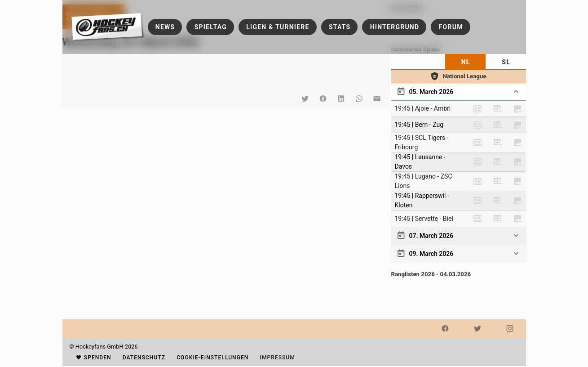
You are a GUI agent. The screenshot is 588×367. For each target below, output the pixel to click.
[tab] (465, 62)
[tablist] (459, 62)
